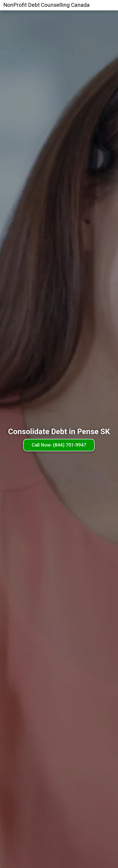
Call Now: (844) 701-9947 (59, 445)
